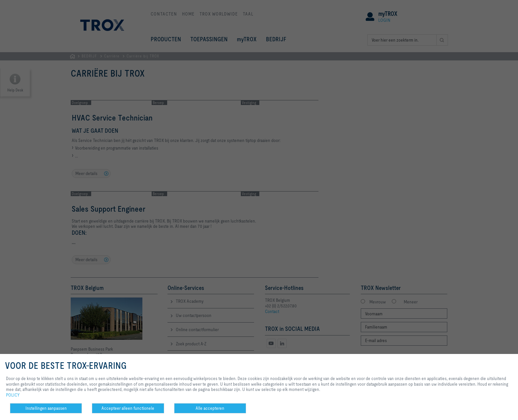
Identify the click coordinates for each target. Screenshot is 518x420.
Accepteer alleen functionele (128, 408)
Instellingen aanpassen (46, 408)
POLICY (13, 395)
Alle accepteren (210, 408)
